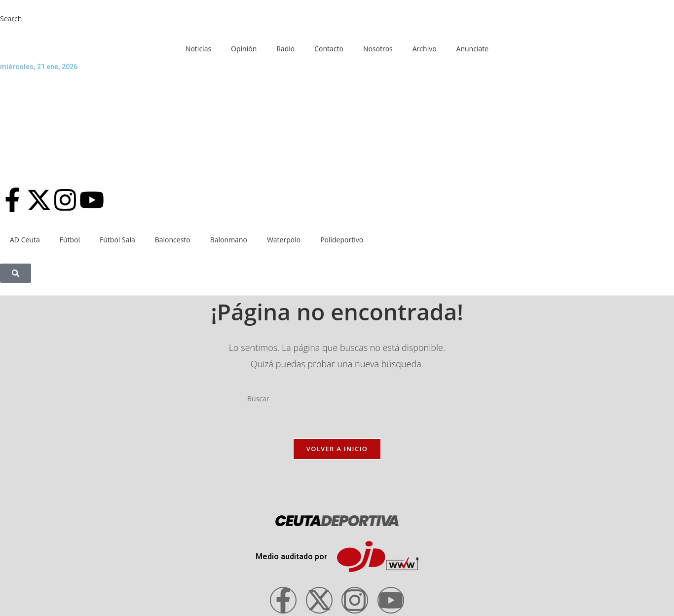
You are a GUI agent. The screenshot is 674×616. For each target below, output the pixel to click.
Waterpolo (284, 240)
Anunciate (472, 49)
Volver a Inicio (337, 449)
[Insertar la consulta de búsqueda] (337, 399)
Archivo (425, 49)
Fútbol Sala (117, 240)
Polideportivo (342, 240)
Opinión (244, 49)
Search (11, 19)
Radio (285, 49)
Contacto (329, 49)
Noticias (198, 49)
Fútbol (70, 240)
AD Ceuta (25, 240)
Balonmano (229, 240)
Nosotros (378, 49)
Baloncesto (173, 240)
